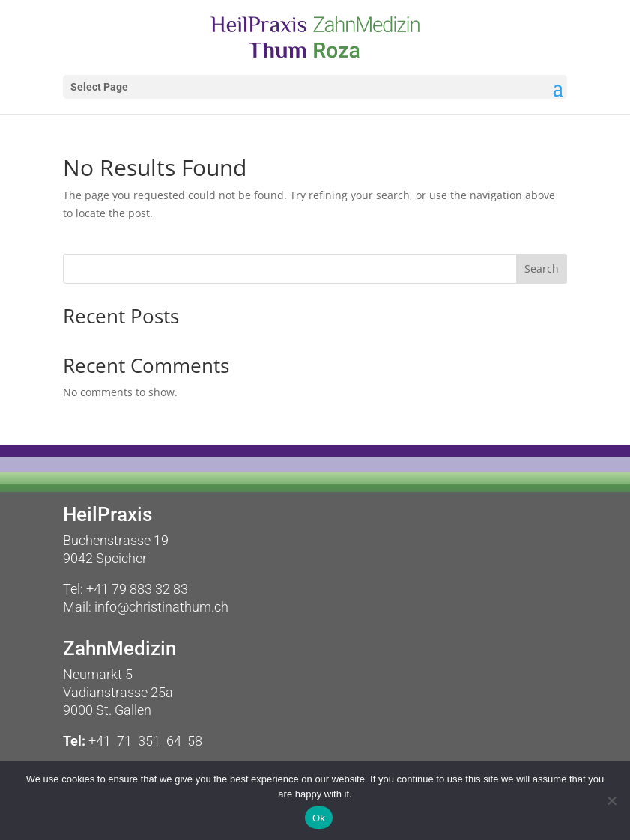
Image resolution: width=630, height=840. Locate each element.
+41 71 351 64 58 (145, 741)
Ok (319, 818)
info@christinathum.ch (161, 607)
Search (542, 268)
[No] (611, 800)
